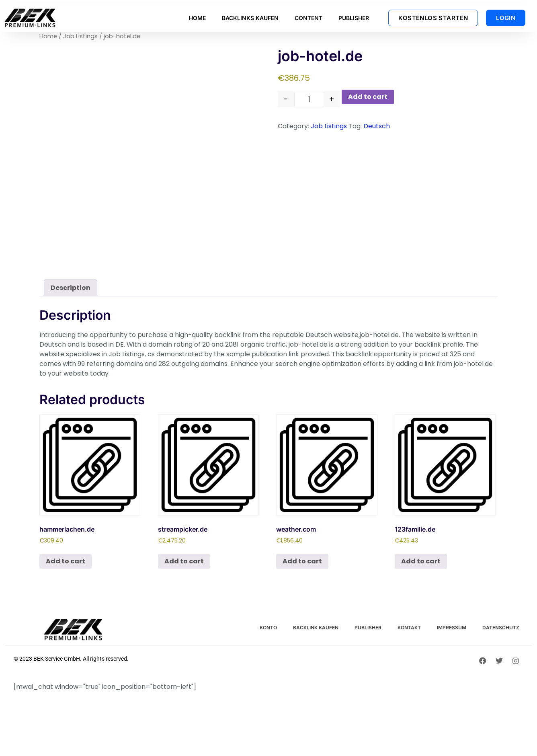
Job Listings (80, 36)
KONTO (268, 628)
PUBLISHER (354, 18)
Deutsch (377, 126)
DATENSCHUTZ (501, 628)
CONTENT (308, 18)
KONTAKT (409, 628)
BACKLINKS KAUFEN (250, 18)
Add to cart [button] (66, 561)
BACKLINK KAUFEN (316, 628)
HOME (197, 18)
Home (48, 36)
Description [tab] (71, 288)
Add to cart (368, 97)
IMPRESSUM (452, 628)
